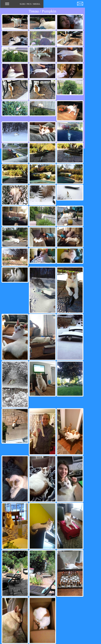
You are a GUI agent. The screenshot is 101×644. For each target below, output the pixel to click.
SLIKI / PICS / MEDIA (23, 5)
